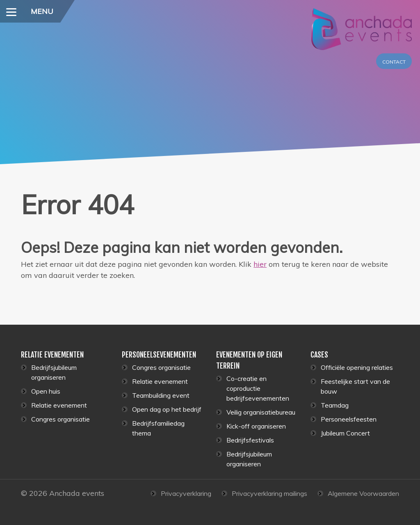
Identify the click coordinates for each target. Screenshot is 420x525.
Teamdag (335, 405)
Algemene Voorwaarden (363, 493)
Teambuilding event (161, 395)
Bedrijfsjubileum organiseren (54, 372)
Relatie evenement (59, 405)
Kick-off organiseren (256, 426)
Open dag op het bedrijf (167, 409)
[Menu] (11, 11)
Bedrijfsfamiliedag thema (158, 428)
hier (260, 264)
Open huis (46, 391)
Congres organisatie (60, 419)
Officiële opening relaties (357, 367)
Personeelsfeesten (349, 419)
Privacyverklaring (186, 493)
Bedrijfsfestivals (250, 440)
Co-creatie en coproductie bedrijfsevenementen (258, 388)
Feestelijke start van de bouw (355, 386)
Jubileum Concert (345, 433)
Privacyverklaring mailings (269, 493)
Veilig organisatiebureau (261, 412)
